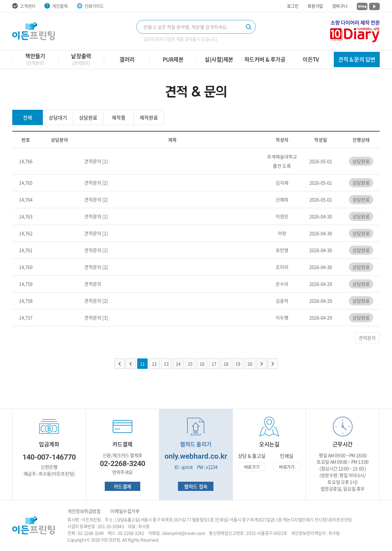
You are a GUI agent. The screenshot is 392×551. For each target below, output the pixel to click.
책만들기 (35, 59)
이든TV (311, 59)
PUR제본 (173, 59)
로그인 (293, 6)
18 (226, 364)
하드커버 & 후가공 (265, 59)
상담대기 (58, 117)
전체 (28, 117)
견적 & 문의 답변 (357, 59)
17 (214, 364)
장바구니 (340, 6)
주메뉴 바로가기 (0, 0)
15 (190, 364)
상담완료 (88, 117)
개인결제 (56, 6)
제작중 (119, 117)
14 (178, 364)
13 (166, 364)
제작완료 (149, 117)
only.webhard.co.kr (196, 456)
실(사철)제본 (219, 59)
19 (238, 364)
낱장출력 (81, 59)
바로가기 (252, 467)
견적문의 (93, 161)
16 (202, 364)
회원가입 (315, 6)
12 (154, 364)
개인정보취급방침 (84, 511)
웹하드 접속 (196, 486)
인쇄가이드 (90, 6)
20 (250, 364)
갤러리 (127, 59)
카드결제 (123, 486)
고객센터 (24, 6)
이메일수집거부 (125, 511)
